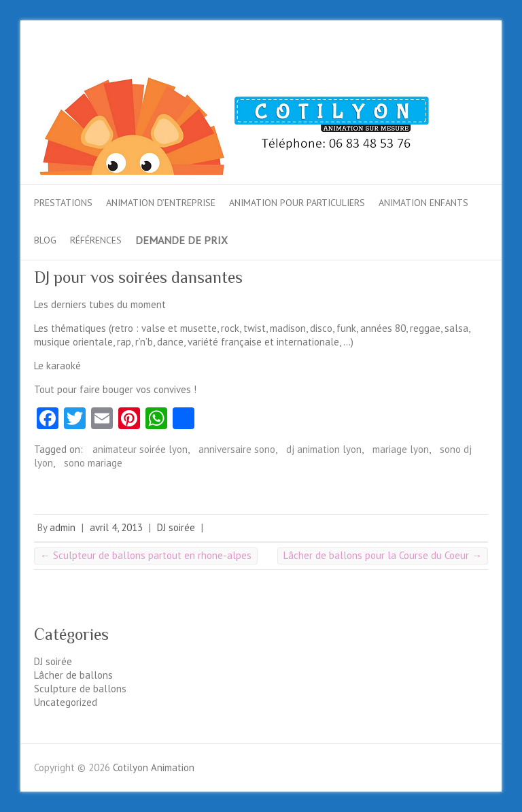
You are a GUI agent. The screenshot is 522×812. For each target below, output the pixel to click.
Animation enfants (423, 203)
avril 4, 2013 (116, 527)
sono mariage (93, 463)
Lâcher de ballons (73, 675)
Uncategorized (66, 702)
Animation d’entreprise (161, 203)
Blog (45, 240)
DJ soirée (176, 527)
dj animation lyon (324, 449)
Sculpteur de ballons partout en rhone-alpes (146, 555)
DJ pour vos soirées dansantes (138, 277)
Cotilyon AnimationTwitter (434, 60)
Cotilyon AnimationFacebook (413, 60)
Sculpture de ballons (80, 689)
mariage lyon (401, 449)
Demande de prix (181, 240)
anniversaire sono (237, 449)
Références (96, 240)
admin (63, 527)
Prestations (63, 203)
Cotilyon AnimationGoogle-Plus (454, 60)
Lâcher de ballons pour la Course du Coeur (383, 555)
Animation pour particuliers (297, 203)
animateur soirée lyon (140, 449)
